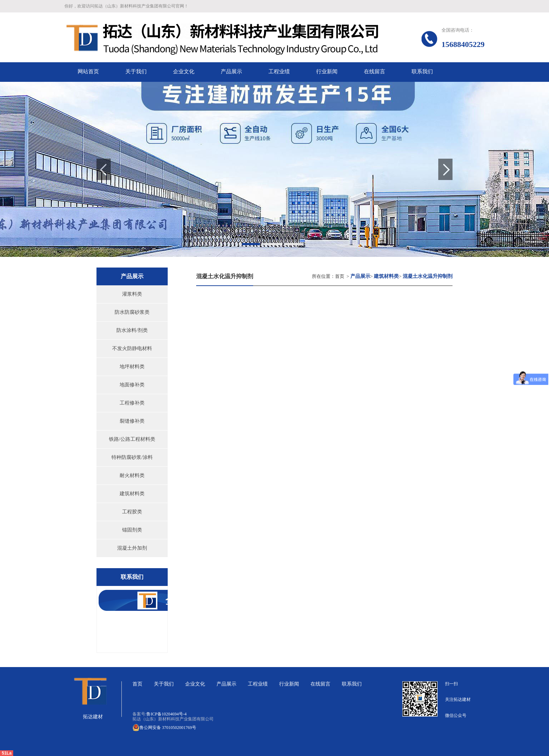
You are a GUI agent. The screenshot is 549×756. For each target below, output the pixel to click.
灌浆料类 (132, 294)
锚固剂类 (132, 530)
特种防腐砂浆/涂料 (132, 457)
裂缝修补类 (132, 421)
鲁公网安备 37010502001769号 (164, 728)
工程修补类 (132, 403)
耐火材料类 (132, 475)
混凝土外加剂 (132, 548)
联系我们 (352, 684)
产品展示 (226, 684)
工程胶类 (132, 512)
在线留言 (320, 684)
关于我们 (164, 684)
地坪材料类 (132, 367)
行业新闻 (289, 684)
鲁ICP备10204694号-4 (166, 714)
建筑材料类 (132, 494)
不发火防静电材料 (132, 348)
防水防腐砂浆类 (132, 312)
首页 (340, 276)
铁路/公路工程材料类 (132, 439)
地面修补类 (132, 385)
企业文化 (195, 684)
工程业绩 (258, 684)
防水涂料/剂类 (132, 330)
